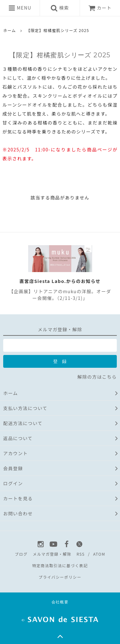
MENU (20, 8)
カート (100, 8)
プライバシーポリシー (60, 577)
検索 (60, 8)
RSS (81, 554)
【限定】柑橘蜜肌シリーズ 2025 (58, 30)
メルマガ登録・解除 (52, 554)
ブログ (21, 554)
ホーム (10, 30)
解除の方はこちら (97, 377)
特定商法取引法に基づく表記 (60, 565)
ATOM (99, 554)
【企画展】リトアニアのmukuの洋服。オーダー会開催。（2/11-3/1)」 (60, 295)
